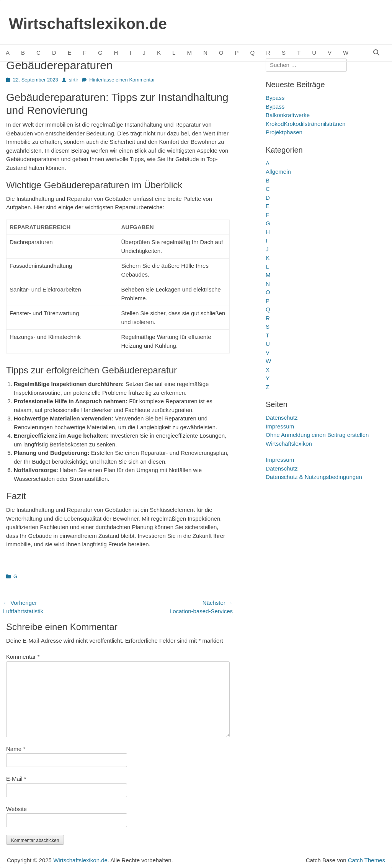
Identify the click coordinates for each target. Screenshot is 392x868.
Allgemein (278, 172)
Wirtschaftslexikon (289, 444)
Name (16, 749)
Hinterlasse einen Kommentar (122, 80)
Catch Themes (367, 860)
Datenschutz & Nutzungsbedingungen (314, 477)
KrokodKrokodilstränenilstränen (305, 124)
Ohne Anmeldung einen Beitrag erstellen (317, 435)
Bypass (275, 98)
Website (16, 809)
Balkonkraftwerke (288, 115)
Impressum (280, 426)
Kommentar (23, 657)
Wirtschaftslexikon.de (88, 24)
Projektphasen (284, 132)
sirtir (74, 80)
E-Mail (16, 779)
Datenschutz (282, 418)
